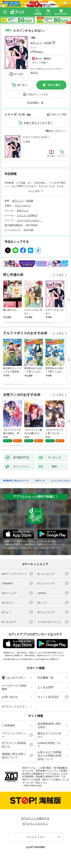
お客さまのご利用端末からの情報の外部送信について (49, 756)
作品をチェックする (38, 94)
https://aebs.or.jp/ (33, 785)
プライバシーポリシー (14, 735)
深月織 (48, 43)
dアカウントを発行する (36, 818)
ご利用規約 (9, 725)
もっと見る (58, 275)
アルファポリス (23, 206)
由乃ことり (36, 43)
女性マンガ (23, 211)
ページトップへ (36, 837)
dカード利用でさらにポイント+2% (45, 69)
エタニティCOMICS (27, 215)
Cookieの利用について (50, 745)
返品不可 (34, 73)
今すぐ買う (54, 85)
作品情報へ (34, 103)
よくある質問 (45, 687)
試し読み (19, 74)
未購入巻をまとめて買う (38, 123)
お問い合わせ (10, 697)
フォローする (54, 43)
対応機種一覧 (45, 678)
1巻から (49, 131)
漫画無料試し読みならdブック (16, 481)
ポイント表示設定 (48, 697)
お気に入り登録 (59, 114)
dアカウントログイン (15, 707)
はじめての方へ (14, 678)
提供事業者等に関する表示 (49, 725)
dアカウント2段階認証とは (14, 745)
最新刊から (61, 131)
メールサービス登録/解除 (14, 687)
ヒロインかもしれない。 (37, 137)
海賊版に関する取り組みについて (14, 756)
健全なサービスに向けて (49, 735)
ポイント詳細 (39, 63)
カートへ (22, 85)
